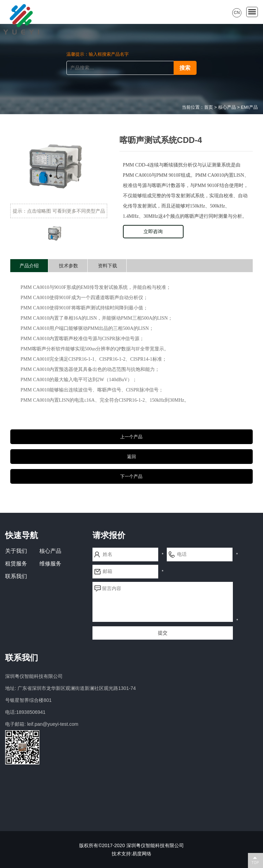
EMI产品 (249, 107)
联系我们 (16, 576)
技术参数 (68, 266)
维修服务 (50, 564)
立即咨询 (153, 231)
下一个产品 (131, 476)
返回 (131, 457)
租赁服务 (16, 564)
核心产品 (227, 107)
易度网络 (142, 854)
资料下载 (108, 266)
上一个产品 (131, 437)
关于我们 (16, 551)
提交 (163, 633)
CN (237, 13)
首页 (209, 107)
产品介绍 (29, 266)
